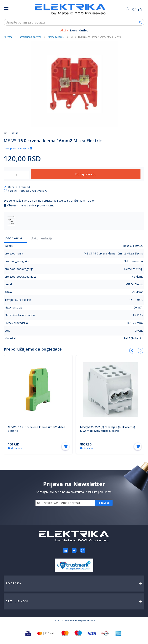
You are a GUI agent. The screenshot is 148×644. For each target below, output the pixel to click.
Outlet (83, 30)
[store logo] (70, 9)
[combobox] (74, 22)
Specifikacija (13, 238)
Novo (74, 30)
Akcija (64, 30)
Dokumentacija (42, 238)
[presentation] (132, 351)
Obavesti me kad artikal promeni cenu (29, 205)
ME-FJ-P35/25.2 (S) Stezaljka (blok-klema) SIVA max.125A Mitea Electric (108, 429)
